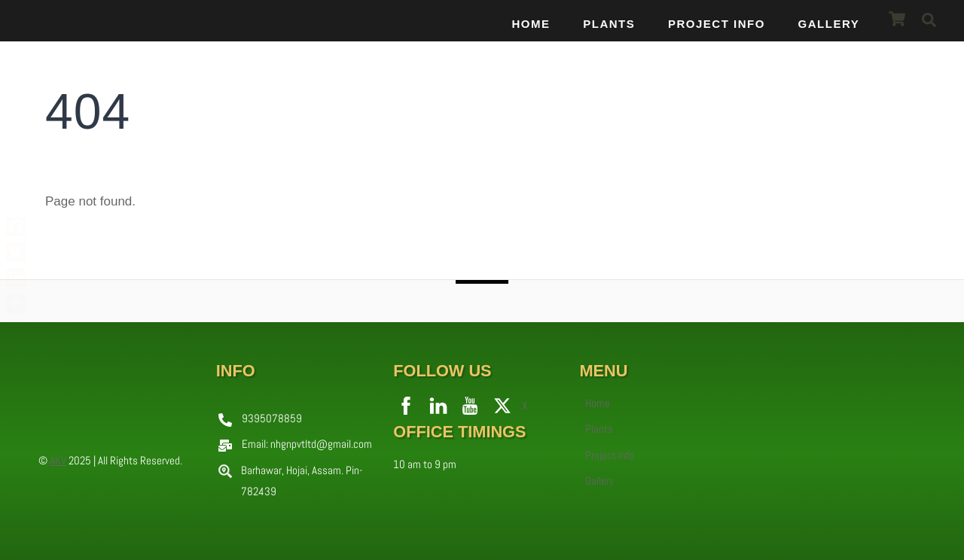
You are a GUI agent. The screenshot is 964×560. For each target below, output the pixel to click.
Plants (609, 23)
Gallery (828, 23)
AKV (58, 460)
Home (531, 23)
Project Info (716, 23)
